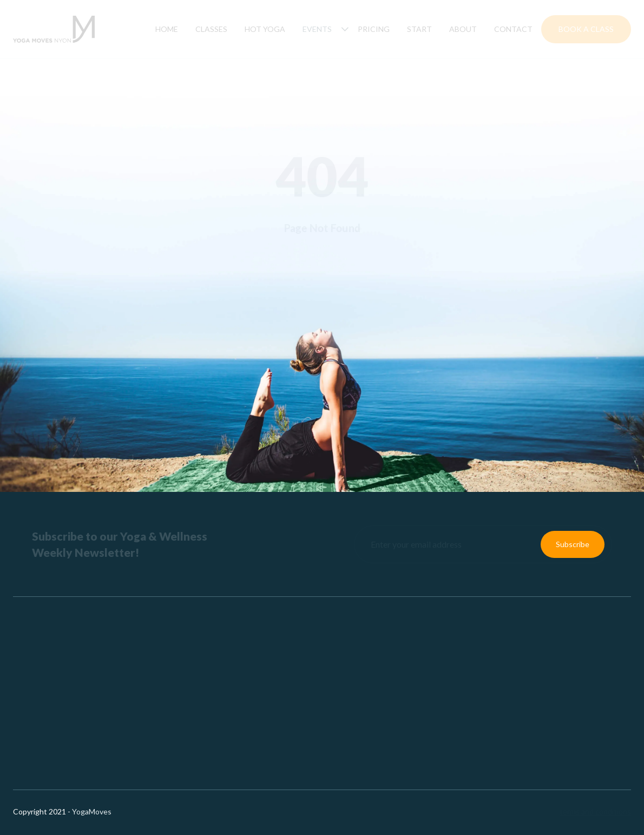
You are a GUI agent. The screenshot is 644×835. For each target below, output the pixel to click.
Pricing (374, 29)
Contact (513, 29)
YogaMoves (92, 811)
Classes (211, 29)
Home (167, 29)
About (463, 29)
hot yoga (265, 29)
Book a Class (586, 29)
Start (419, 29)
